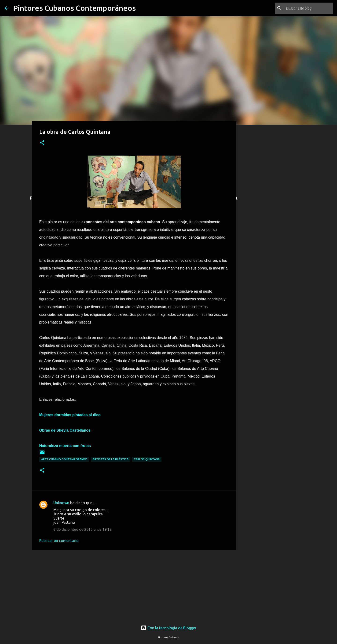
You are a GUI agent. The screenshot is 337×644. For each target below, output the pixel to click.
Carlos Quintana (147, 459)
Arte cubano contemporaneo (64, 459)
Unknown (61, 503)
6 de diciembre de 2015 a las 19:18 (82, 529)
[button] (42, 143)
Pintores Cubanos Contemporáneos (74, 8)
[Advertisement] (134, 585)
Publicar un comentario (59, 541)
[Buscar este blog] (309, 8)
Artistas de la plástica (111, 459)
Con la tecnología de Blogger (169, 628)
